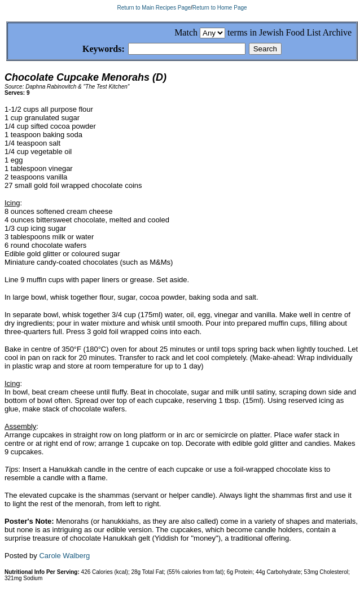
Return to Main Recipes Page (154, 8)
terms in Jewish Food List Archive (290, 32)
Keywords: (90, 49)
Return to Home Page (220, 8)
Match (186, 32)
